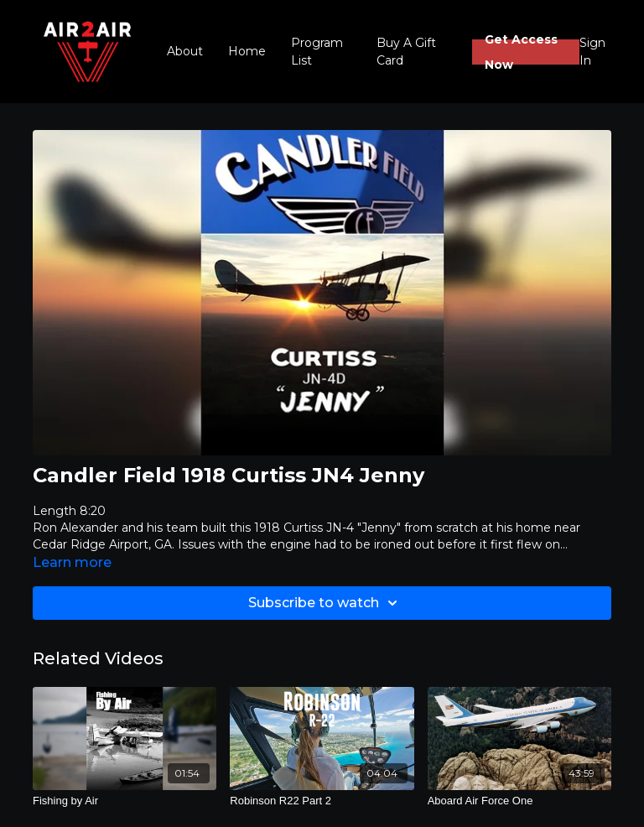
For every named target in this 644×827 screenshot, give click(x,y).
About (185, 51)
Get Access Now (521, 52)
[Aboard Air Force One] (519, 801)
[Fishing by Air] (125, 801)
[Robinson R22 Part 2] (322, 801)
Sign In (592, 52)
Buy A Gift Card (406, 52)
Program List (317, 52)
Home (247, 51)
